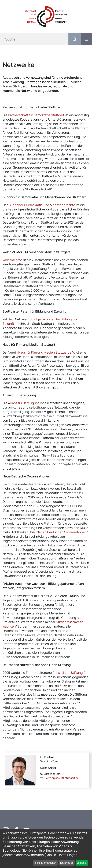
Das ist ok (82, 863)
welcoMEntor (12, 260)
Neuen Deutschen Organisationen (62, 532)
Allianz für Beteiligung (24, 403)
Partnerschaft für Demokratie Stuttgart (36, 115)
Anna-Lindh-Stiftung (68, 673)
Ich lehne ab (67, 863)
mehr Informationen (45, 863)
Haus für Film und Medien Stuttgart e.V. (47, 352)
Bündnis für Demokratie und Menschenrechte (42, 205)
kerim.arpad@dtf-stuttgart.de (62, 778)
